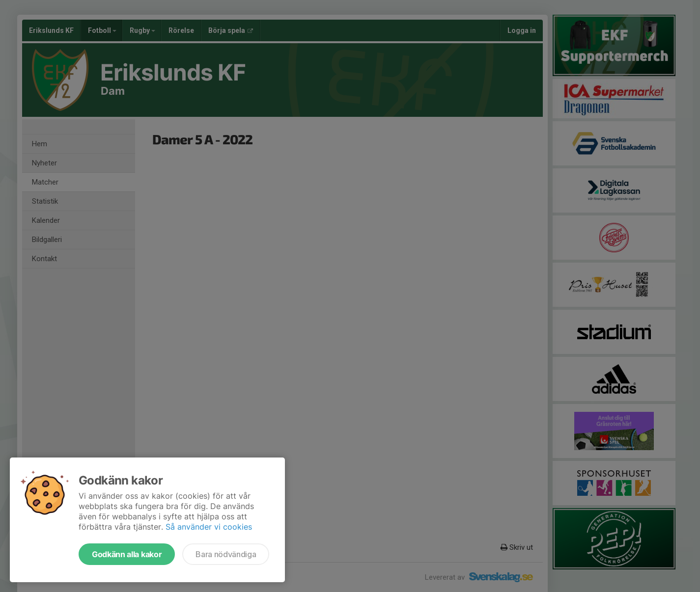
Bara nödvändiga (226, 554)
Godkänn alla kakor (127, 554)
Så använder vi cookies (209, 527)
